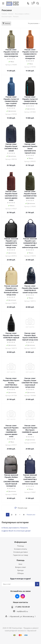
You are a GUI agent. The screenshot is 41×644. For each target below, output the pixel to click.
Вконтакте (17, 596)
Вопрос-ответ (21, 567)
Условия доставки (21, 552)
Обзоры (21, 573)
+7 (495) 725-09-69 (22, 607)
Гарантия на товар (21, 555)
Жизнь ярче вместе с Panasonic (16, 528)
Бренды (20, 570)
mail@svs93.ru (22, 611)
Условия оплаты (20, 549)
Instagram (23, 596)
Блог (20, 564)
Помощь (21, 546)
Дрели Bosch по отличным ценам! (17, 531)
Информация (20, 542)
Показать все (31, 515)
